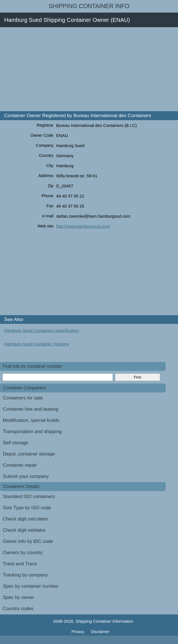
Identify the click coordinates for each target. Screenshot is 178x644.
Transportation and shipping (32, 432)
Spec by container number (31, 586)
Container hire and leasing (31, 409)
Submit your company (26, 476)
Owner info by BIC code (28, 541)
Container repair (20, 465)
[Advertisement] (89, 69)
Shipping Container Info (89, 6)
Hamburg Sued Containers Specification (42, 330)
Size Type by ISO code (27, 508)
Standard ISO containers (29, 497)
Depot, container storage (29, 454)
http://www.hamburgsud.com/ (83, 226)
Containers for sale (23, 398)
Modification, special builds (31, 420)
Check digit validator (24, 530)
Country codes (18, 609)
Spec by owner (18, 597)
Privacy (78, 632)
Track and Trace (20, 564)
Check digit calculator (25, 519)
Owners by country (23, 553)
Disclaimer (100, 632)
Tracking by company (25, 575)
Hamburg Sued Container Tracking (37, 344)
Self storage (16, 443)
